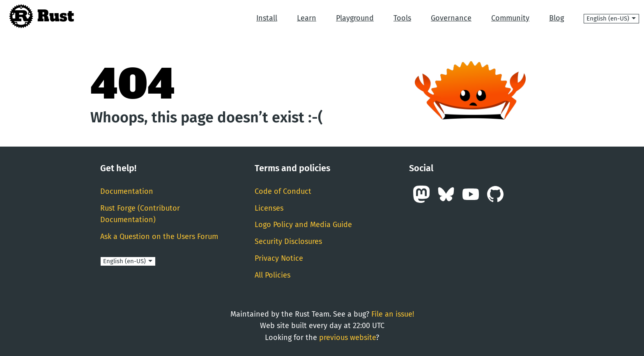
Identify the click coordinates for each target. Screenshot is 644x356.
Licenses (269, 208)
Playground (355, 18)
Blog (557, 18)
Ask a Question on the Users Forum (159, 237)
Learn (307, 18)
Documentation (127, 191)
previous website (347, 338)
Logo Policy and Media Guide (303, 225)
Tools (402, 18)
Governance (451, 18)
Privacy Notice (279, 258)
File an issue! (393, 314)
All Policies (273, 275)
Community (510, 18)
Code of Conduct (283, 191)
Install (267, 18)
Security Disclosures (288, 241)
